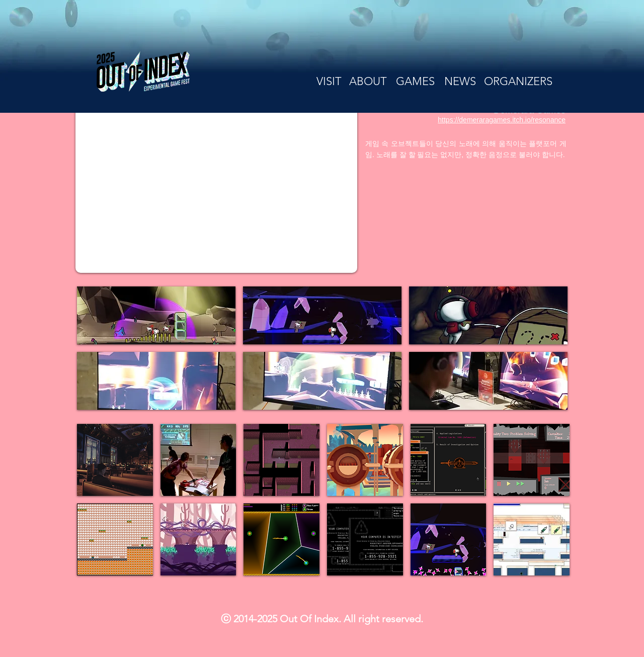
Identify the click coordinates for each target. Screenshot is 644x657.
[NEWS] (460, 82)
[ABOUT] (368, 82)
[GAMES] (415, 82)
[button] (156, 315)
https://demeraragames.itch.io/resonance (502, 120)
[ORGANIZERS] (518, 82)
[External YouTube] (216, 182)
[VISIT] (329, 82)
